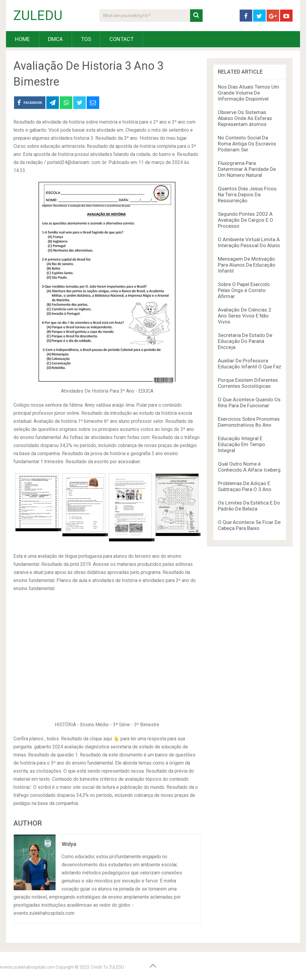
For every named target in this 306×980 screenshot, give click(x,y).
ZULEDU (38, 16)
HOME (22, 39)
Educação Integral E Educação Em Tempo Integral (241, 444)
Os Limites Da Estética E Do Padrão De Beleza (249, 506)
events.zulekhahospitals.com (27, 967)
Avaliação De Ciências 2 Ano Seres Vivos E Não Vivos (245, 316)
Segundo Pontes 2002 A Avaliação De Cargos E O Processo (245, 220)
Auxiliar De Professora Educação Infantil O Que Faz (250, 364)
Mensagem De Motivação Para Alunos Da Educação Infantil (247, 265)
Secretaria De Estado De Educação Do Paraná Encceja (245, 341)
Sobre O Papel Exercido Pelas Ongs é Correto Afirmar (244, 290)
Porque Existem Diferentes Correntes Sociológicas (248, 383)
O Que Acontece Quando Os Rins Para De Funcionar (249, 402)
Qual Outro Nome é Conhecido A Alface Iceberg (249, 467)
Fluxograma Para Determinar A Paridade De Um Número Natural (247, 169)
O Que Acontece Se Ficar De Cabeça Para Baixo (249, 525)
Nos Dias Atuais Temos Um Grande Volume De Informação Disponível (248, 93)
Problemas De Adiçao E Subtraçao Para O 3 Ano (245, 486)
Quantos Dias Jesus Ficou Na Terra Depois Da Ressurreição (247, 195)
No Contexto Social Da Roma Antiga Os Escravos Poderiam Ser (247, 144)
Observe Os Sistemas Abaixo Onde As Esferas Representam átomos (245, 118)
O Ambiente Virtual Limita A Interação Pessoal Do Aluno (249, 242)
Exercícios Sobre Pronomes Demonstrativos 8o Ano (249, 422)
